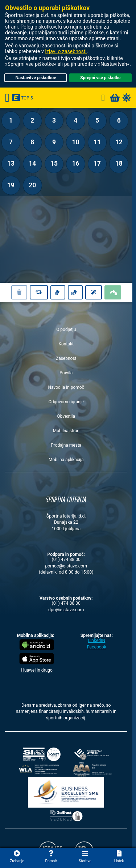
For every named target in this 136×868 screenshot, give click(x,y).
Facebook (97, 647)
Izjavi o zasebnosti (66, 51)
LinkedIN (96, 641)
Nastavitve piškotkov (36, 78)
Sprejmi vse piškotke (100, 78)
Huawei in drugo (37, 670)
